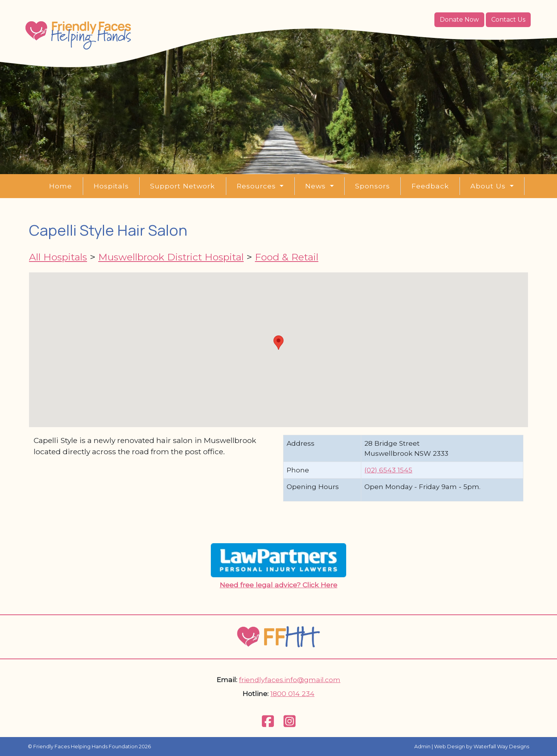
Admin (422, 747)
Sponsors (372, 186)
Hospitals (111, 186)
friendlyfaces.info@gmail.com (290, 680)
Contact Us (508, 20)
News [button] (317, 186)
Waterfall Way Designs (501, 747)
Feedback (430, 186)
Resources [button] (257, 186)
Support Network (183, 186)
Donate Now (459, 20)
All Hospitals (58, 257)
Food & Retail (287, 257)
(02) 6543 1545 (388, 470)
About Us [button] (489, 186)
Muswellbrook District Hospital (171, 257)
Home (61, 186)
